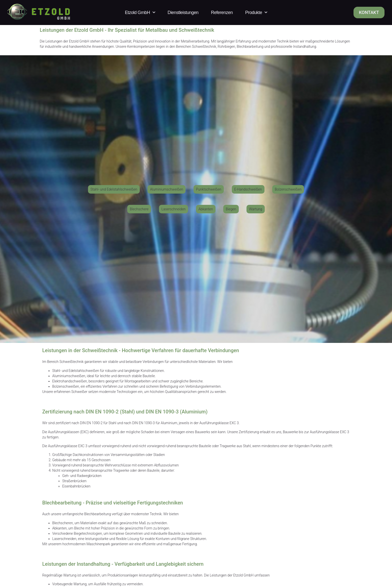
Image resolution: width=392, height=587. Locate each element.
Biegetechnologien (88, 533)
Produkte (256, 13)
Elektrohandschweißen (70, 381)
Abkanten (59, 528)
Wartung (80, 584)
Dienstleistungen (183, 13)
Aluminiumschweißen (69, 376)
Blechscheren (63, 523)
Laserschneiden (64, 539)
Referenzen (222, 13)
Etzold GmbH (140, 13)
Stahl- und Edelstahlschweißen (76, 371)
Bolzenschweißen (66, 386)
